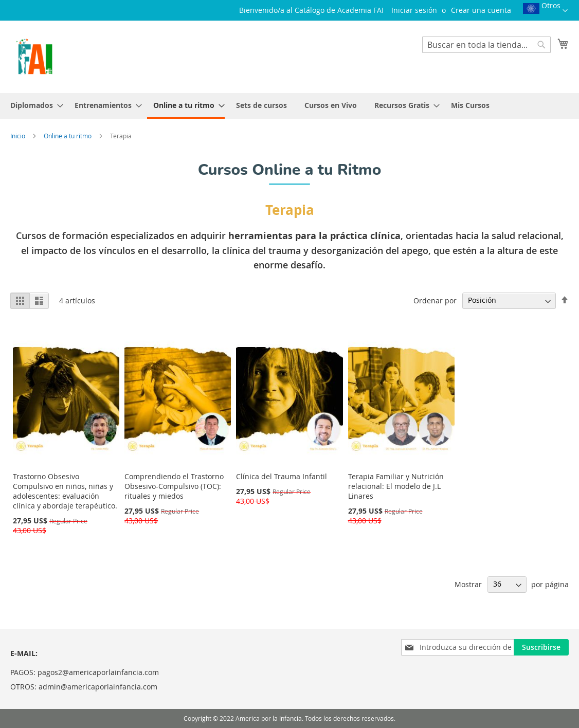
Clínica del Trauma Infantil (282, 476)
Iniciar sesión (414, 10)
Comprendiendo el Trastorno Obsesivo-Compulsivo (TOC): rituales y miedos (174, 486)
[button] (545, 12)
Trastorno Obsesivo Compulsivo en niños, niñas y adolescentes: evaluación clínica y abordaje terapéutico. (65, 491)
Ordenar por (435, 300)
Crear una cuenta (481, 10)
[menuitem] (34, 105)
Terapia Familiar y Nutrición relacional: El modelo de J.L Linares (396, 486)
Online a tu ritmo (68, 136)
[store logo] (34, 56)
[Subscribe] (541, 647)
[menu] (289, 106)
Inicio (19, 136)
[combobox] (486, 45)
